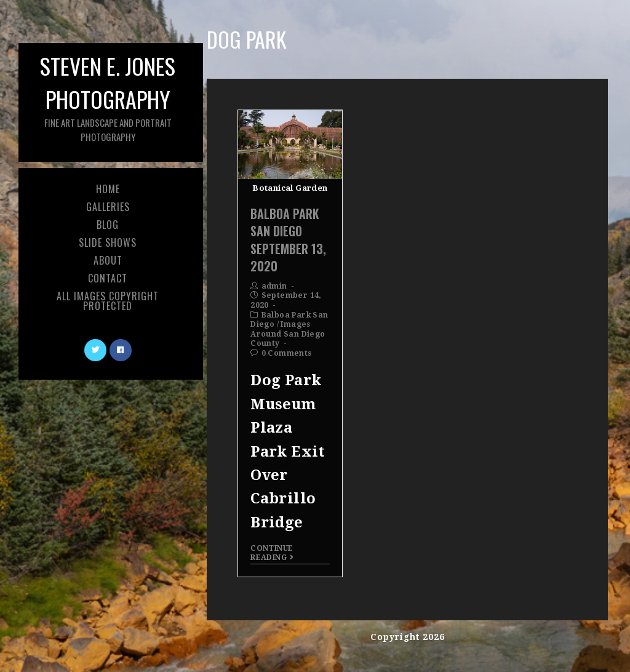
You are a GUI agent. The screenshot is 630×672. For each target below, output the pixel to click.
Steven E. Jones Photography (108, 96)
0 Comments (287, 353)
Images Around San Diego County (288, 334)
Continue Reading (272, 553)
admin (274, 286)
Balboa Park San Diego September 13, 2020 (288, 240)
